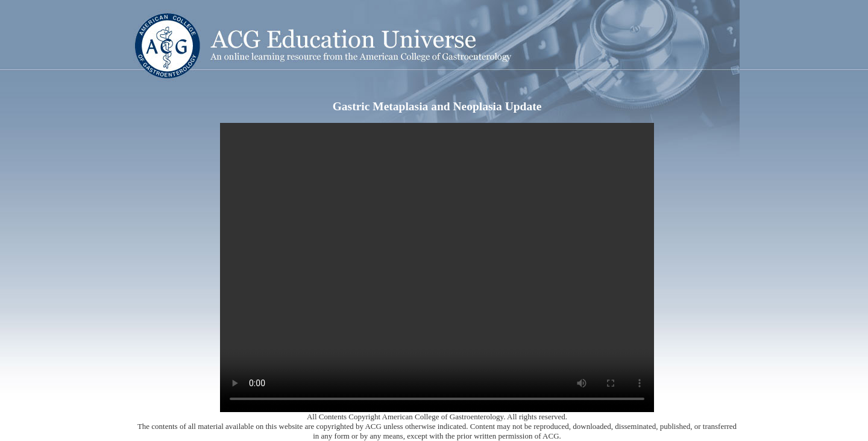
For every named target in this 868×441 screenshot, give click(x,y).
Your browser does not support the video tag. (437, 267)
